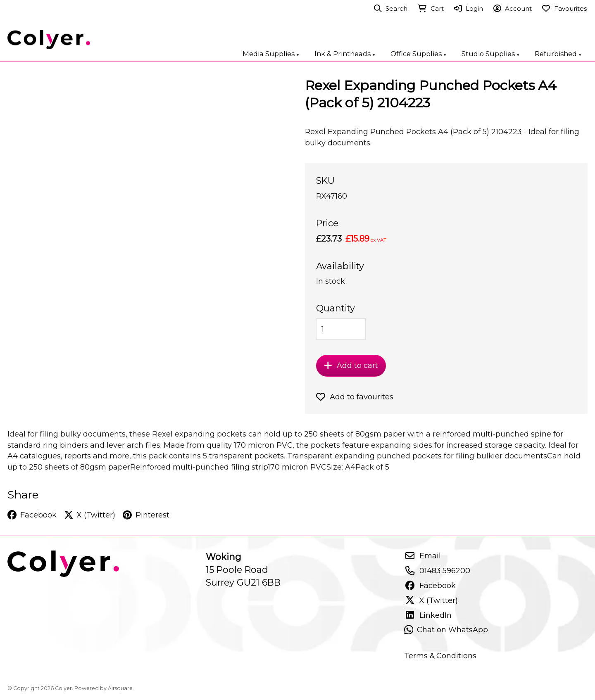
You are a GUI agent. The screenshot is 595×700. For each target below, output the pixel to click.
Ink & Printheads (345, 54)
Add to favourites (355, 397)
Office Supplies (419, 54)
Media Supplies (271, 54)
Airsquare (120, 688)
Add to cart (351, 365)
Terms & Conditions (440, 656)
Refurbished (558, 54)
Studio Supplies (491, 54)
